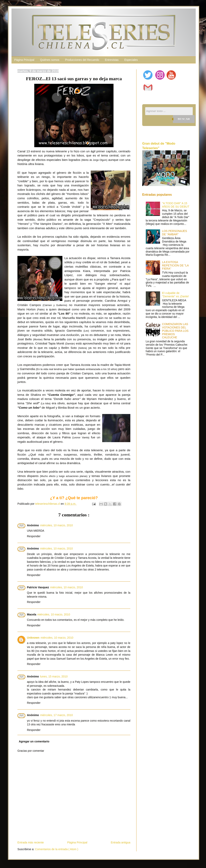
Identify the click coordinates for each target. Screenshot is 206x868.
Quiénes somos (50, 60)
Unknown (33, 638)
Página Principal (24, 60)
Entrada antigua (121, 842)
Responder (34, 536)
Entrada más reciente (31, 842)
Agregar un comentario (34, 741)
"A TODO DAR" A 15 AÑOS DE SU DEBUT (176, 205)
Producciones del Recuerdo (82, 60)
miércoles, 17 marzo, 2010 (57, 715)
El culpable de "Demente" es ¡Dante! (175, 295)
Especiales (131, 60)
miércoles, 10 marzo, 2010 (57, 525)
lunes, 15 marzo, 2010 (54, 676)
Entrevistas (112, 60)
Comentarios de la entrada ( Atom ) (57, 849)
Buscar (184, 119)
